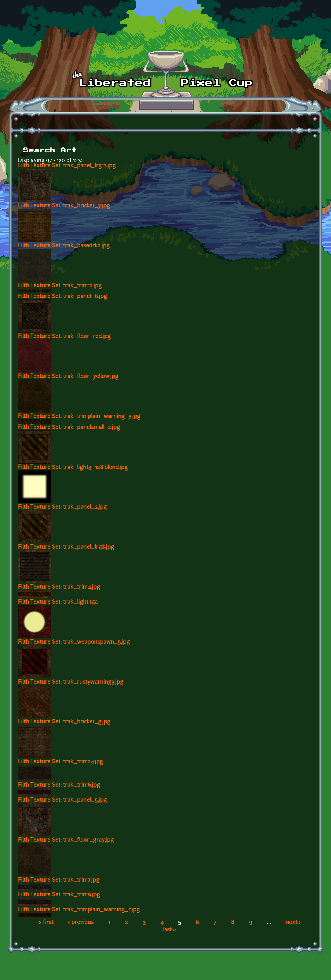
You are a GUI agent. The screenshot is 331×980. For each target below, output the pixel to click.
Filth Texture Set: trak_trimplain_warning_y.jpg (79, 417)
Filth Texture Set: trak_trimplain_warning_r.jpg (79, 910)
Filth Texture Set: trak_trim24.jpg (60, 762)
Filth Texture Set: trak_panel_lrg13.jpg (67, 166)
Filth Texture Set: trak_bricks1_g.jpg (64, 722)
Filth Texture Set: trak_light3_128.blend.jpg (73, 468)
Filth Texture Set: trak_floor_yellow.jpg (68, 377)
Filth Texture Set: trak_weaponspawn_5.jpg (74, 642)
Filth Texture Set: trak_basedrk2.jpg (64, 246)
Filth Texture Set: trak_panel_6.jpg (62, 297)
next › (293, 923)
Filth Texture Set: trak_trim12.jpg (60, 286)
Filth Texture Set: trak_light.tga (58, 602)
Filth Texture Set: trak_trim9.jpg (59, 895)
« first (46, 923)
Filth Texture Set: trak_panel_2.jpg (62, 507)
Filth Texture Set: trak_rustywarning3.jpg (71, 682)
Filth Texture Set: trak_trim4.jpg (59, 587)
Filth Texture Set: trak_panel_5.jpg (62, 800)
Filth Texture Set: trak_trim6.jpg (59, 785)
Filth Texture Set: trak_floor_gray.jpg (66, 840)
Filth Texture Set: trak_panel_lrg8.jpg (66, 547)
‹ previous (81, 923)
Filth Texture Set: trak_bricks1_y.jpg (64, 206)
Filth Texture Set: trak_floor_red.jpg (64, 337)
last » (170, 930)
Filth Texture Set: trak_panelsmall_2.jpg (69, 428)
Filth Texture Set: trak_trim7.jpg (59, 880)
